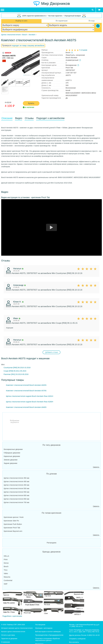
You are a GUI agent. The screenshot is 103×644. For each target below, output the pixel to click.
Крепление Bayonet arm (13, 531)
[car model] (71, 25)
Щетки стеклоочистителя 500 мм (16, 488)
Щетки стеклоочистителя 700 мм (16, 502)
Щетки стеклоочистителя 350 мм (16, 478)
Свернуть (96, 467)
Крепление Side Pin (11, 521)
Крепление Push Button (13, 524)
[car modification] (48, 30)
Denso (6, 563)
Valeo (6, 573)
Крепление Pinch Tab (12, 528)
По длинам (51, 474)
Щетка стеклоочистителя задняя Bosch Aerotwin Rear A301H (30, 396)
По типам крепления (51, 513)
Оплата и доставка (8, 635)
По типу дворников (52, 445)
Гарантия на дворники (9, 639)
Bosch (6, 566)
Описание (7, 118)
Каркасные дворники (12, 456)
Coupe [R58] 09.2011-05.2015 (15, 371)
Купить (31, 103)
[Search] (98, 26)
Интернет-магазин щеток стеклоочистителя (17, 628)
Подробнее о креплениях (43, 604)
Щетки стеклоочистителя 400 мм (16, 481)
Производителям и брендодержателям (49, 635)
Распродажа (51, 543)
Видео (19, 118)
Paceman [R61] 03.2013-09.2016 (16, 374)
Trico (6, 570)
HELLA (6, 556)
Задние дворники (10, 463)
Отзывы (29, 118)
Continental (8, 580)
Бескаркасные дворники (13, 449)
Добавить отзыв (51, 352)
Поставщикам (40, 625)
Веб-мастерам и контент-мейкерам (48, 632)
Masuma (7, 577)
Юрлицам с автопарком (44, 628)
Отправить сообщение (77, 639)
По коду (92, 21)
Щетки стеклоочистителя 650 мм (16, 499)
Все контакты (74, 642)
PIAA (6, 560)
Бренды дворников (52, 552)
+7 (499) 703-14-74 (76, 626)
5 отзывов (83, 50)
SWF (6, 584)
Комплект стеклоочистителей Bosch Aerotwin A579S (26, 391)
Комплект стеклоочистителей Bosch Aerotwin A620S (26, 385)
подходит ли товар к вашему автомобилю (28, 46)
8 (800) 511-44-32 (93, 635)
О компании (6, 642)
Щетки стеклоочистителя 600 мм (16, 495)
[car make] (25, 25)
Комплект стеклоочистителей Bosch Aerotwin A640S (26, 407)
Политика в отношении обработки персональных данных (47, 639)
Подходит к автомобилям (50, 118)
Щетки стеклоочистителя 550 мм (16, 492)
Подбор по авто (21, 21)
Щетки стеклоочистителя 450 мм (16, 485)
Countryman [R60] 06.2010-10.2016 (17, 368)
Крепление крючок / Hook (14, 517)
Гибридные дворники (12, 453)
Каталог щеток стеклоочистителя (13, 632)
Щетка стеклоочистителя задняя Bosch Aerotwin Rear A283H (30, 402)
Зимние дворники (11, 460)
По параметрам (62, 21)
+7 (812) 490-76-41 (93, 632)
